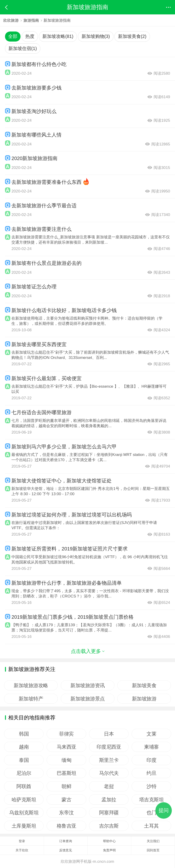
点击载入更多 (87, 651)
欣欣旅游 (11, 20)
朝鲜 (66, 786)
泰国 (24, 760)
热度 (30, 36)
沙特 (151, 786)
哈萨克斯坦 (24, 800)
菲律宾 (66, 734)
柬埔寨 (151, 747)
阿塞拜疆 (109, 813)
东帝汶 (66, 813)
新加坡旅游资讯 (88, 685)
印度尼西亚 (109, 747)
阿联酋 (24, 786)
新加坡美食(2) (132, 36)
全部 (13, 36)
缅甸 (66, 760)
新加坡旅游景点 (88, 699)
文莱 (151, 734)
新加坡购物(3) (96, 36)
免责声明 (109, 850)
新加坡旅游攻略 (31, 685)
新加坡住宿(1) (23, 48)
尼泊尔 (24, 773)
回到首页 (153, 850)
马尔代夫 (109, 773)
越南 (24, 747)
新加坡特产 (31, 699)
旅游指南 (31, 20)
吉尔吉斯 (109, 826)
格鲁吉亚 (66, 826)
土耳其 (151, 826)
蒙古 (66, 800)
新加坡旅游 (144, 699)
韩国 (24, 734)
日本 (109, 734)
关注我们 (153, 841)
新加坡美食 (144, 685)
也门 (151, 813)
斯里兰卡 (109, 760)
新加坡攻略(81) (58, 36)
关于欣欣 (22, 850)
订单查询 (66, 841)
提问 (164, 810)
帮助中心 (109, 841)
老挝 (109, 786)
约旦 (151, 773)
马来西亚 (66, 747)
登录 (22, 841)
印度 (151, 760)
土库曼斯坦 (24, 826)
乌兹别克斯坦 (24, 813)
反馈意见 (66, 850)
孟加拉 (109, 800)
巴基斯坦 (66, 773)
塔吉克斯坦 (152, 800)
